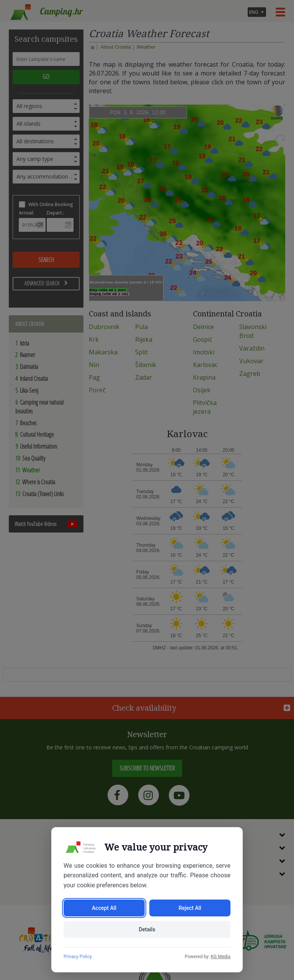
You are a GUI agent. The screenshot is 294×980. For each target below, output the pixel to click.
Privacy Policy (78, 957)
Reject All (190, 908)
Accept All (104, 908)
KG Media (220, 957)
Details (147, 929)
